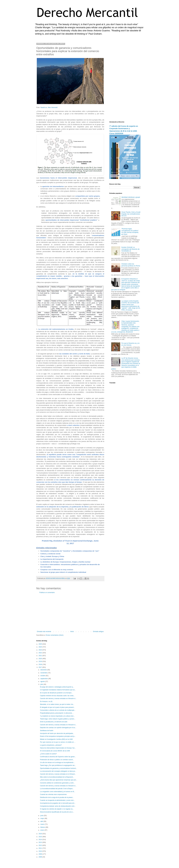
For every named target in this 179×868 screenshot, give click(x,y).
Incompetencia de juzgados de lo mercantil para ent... (58, 803)
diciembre (44, 670)
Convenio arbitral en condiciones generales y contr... (57, 783)
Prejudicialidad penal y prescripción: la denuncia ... (57, 713)
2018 (41, 664)
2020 (41, 659)
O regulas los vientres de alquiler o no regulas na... (57, 809)
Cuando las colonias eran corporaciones (53, 794)
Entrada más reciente (44, 632)
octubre (43, 676)
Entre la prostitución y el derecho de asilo (54, 722)
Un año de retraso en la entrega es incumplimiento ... (58, 762)
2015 (41, 837)
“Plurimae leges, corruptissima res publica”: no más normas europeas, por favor (130, 231)
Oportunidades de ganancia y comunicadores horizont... (59, 768)
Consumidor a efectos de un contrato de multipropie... (58, 710)
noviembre (44, 673)
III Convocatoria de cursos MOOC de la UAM (55, 751)
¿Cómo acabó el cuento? (48, 754)
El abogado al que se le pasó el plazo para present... (57, 707)
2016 (41, 834)
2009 (41, 854)
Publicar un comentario (47, 593)
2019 (41, 661)
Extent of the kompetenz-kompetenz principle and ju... (58, 736)
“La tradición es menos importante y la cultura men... (57, 716)
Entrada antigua (98, 632)
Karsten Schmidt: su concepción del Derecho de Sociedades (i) (130, 249)
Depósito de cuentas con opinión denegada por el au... (58, 728)
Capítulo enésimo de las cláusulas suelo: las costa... (57, 696)
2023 (41, 650)
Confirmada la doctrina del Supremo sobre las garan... (58, 757)
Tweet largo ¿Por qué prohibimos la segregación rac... (58, 765)
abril (42, 821)
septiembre (44, 679)
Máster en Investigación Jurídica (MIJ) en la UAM (56, 739)
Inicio (72, 632)
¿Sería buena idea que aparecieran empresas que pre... (59, 780)
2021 (41, 656)
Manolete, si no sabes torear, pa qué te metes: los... (57, 704)
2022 (41, 653)
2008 (41, 857)
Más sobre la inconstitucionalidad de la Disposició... (57, 777)
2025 (41, 644)
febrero (43, 827)
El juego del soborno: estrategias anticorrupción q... (57, 687)
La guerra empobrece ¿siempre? (51, 745)
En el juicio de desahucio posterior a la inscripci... (56, 693)
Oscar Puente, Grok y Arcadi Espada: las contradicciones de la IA (131, 214)
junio (42, 816)
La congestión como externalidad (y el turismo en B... (58, 792)
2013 (41, 842)
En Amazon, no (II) (46, 701)
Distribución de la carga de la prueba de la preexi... (57, 797)
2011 (41, 848)
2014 (41, 840)
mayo (42, 818)
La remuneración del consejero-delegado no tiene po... (58, 771)
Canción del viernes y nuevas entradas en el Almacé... (58, 774)
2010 (41, 851)
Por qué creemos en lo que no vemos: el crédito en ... (58, 742)
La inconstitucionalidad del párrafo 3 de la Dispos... (57, 789)
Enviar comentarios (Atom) (55, 635)
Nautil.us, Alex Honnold (49, 107)
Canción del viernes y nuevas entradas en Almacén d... (58, 699)
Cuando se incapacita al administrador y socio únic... (57, 800)
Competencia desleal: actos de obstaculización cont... (58, 806)
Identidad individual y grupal (131, 197)
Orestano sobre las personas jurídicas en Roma (131, 265)
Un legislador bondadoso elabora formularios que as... (58, 690)
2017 (41, 667)
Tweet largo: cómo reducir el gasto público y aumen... (58, 719)
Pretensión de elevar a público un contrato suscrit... (57, 760)
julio (42, 684)
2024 (41, 647)
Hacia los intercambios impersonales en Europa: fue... (58, 748)
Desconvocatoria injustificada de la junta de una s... (57, 812)
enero (43, 830)
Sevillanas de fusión (47, 731)
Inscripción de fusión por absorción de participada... (57, 733)
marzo (43, 824)
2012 (41, 845)
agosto (43, 681)
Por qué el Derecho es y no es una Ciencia (130, 344)
